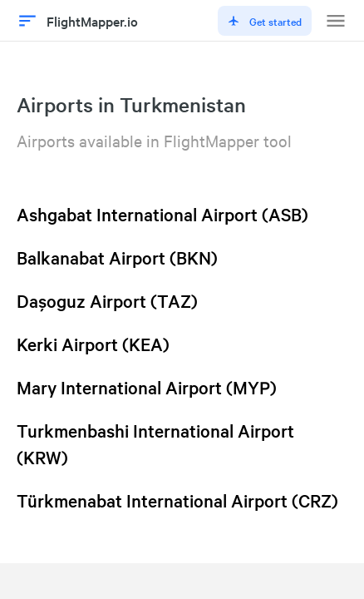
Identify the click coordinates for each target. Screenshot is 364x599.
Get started (265, 21)
